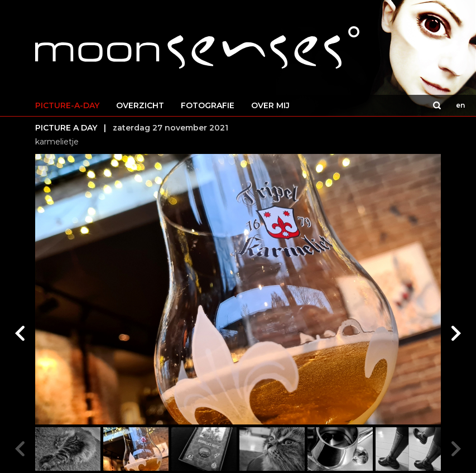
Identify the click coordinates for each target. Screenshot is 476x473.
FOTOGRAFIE (208, 105)
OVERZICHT (140, 105)
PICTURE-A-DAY (67, 105)
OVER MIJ (270, 105)
